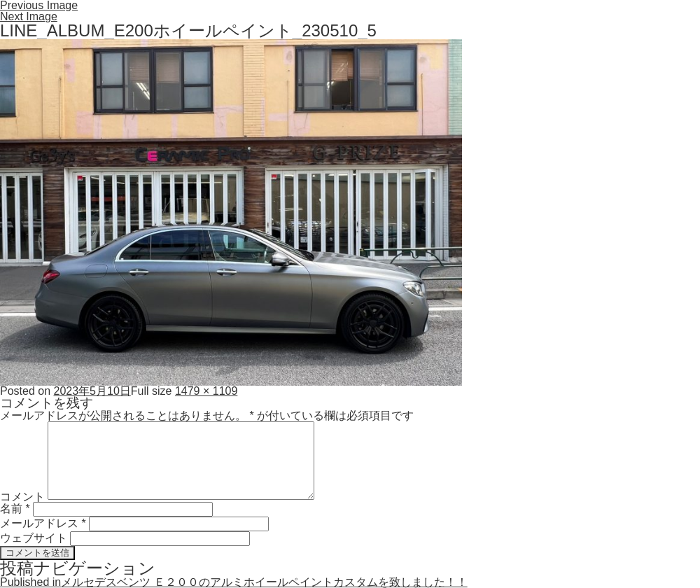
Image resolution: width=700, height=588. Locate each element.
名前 (15, 509)
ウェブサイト (34, 538)
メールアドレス (43, 523)
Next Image (29, 16)
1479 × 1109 (206, 391)
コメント (22, 496)
